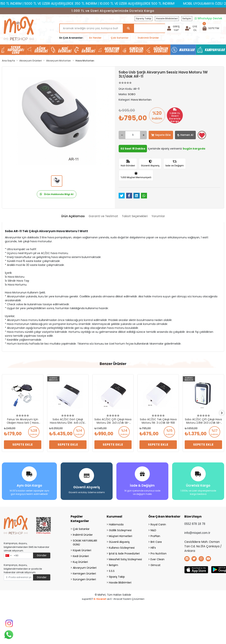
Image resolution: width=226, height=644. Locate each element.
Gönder (42, 554)
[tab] (73, 216)
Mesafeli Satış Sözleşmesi (124, 558)
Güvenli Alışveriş (119, 541)
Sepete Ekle (161, 135)
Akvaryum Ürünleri (85, 567)
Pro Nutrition (159, 552)
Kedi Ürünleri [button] (65, 50)
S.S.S (112, 570)
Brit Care (156, 541)
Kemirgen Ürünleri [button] (136, 50)
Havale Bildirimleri (167, 18)
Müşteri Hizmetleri (121, 535)
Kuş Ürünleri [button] (88, 50)
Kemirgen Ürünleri (84, 572)
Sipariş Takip (144, 18)
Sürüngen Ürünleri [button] (161, 50)
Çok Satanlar (120, 38)
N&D (153, 529)
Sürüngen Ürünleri (84, 578)
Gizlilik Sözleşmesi (120, 529)
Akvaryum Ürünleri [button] (112, 50)
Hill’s (153, 547)
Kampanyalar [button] (215, 50)
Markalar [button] (187, 50)
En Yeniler (95, 38)
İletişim (187, 18)
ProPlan (155, 535)
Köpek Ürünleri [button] (41, 50)
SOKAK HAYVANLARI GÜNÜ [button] (16, 50)
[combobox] (8, 554)
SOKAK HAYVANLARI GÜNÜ (85, 541)
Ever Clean (157, 558)
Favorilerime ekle (202, 135)
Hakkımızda (116, 523)
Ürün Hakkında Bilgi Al (57, 194)
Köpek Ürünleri (82, 549)
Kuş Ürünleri (80, 561)
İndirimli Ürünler (148, 38)
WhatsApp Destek (208, 18)
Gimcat (156, 564)
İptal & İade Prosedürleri (124, 552)
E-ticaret (100, 598)
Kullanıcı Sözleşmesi (122, 547)
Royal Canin (158, 523)
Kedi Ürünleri (81, 555)
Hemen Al (185, 135)
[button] (211, 28)
